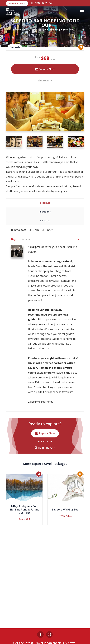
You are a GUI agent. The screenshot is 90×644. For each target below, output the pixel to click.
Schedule (45, 203)
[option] (24, 500)
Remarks (45, 220)
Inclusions (45, 212)
